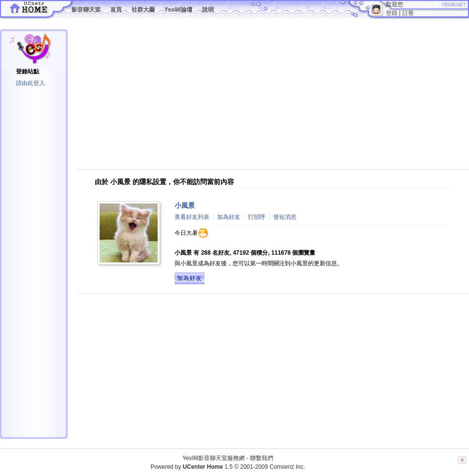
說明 (208, 10)
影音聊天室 (86, 10)
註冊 (408, 13)
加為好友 (229, 217)
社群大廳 (143, 10)
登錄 (392, 13)
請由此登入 (30, 83)
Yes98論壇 (178, 10)
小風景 (185, 205)
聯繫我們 (262, 458)
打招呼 (257, 217)
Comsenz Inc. (287, 467)
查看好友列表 (192, 217)
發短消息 (285, 217)
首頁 (116, 10)
